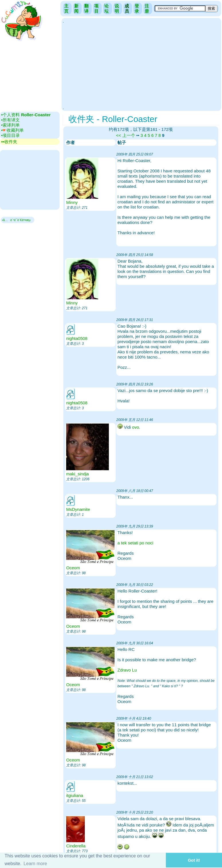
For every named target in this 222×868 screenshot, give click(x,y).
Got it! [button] (194, 860)
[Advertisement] (141, 64)
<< (119, 135)
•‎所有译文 (10, 120)
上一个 (129, 135)
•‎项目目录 (10, 135)
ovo (135, 427)
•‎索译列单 (10, 125)
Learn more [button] (35, 864)
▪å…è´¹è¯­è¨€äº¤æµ (18, 220)
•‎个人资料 (26, 115)
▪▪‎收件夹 (9, 142)
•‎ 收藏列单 (12, 130)
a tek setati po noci (135, 543)
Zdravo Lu (127, 670)
